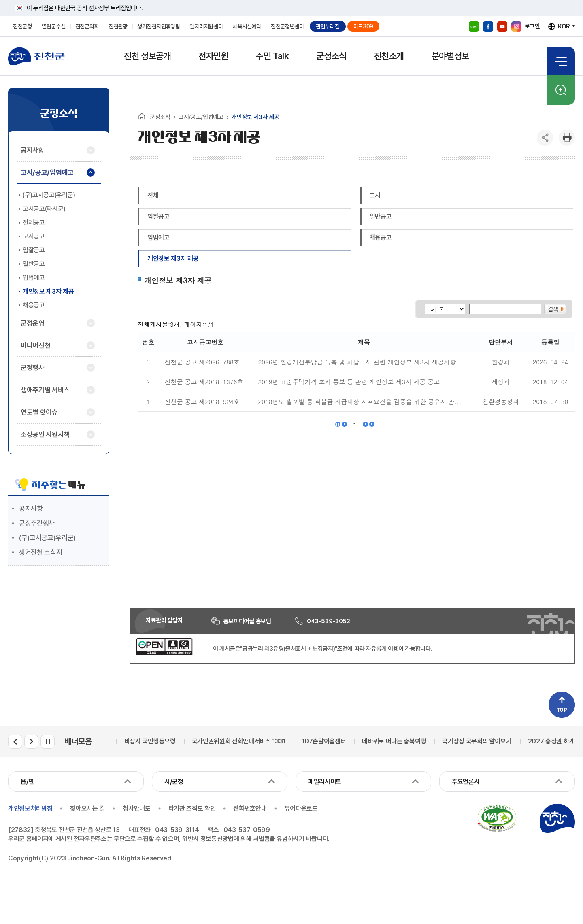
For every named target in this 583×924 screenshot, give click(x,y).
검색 (561, 90)
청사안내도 (136, 808)
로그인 (532, 26)
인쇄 (567, 138)
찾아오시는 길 (87, 808)
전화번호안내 (250, 808)
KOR (564, 26)
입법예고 (159, 237)
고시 (375, 195)
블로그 (474, 27)
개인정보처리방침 (30, 808)
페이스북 (488, 27)
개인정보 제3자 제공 (173, 259)
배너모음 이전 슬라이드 (15, 742)
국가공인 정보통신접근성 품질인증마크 (497, 818)
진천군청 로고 (36, 56)
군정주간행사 (37, 523)
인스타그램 (516, 27)
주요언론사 (466, 782)
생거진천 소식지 (40, 552)
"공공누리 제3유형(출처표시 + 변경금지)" (289, 649)
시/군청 (174, 782)
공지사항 (31, 509)
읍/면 (27, 782)
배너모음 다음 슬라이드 (31, 742)
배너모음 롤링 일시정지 (48, 742)
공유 (545, 138)
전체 (153, 195)
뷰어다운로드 (301, 808)
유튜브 (502, 27)
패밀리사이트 (325, 782)
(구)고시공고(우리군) (47, 538)
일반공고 (381, 216)
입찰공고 (159, 216)
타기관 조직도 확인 (192, 808)
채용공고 (381, 237)
